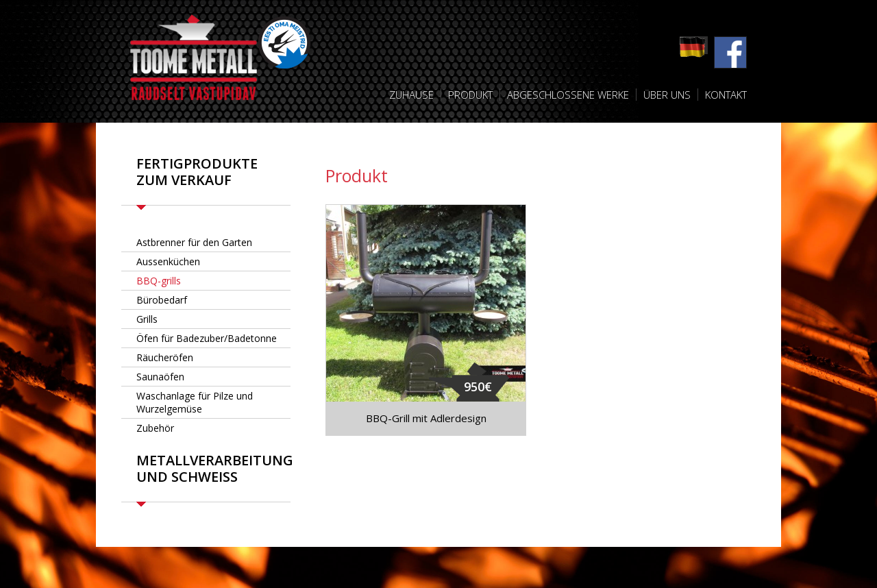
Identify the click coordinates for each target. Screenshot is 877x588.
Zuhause (411, 95)
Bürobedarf (162, 300)
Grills (147, 319)
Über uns (667, 95)
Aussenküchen (168, 261)
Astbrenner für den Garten (194, 242)
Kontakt (726, 95)
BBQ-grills (159, 281)
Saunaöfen (160, 377)
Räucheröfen (165, 357)
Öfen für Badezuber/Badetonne (207, 338)
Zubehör (155, 428)
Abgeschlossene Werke (568, 95)
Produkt (470, 95)
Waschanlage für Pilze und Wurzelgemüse (195, 402)
